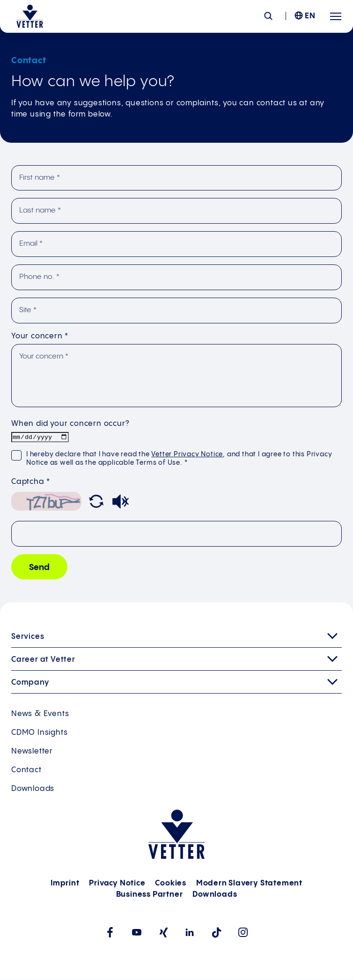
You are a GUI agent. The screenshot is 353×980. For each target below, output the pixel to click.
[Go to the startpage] (30, 16)
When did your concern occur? (70, 424)
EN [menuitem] (310, 16)
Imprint (65, 884)
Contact (26, 771)
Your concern (40, 336)
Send (39, 568)
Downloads (33, 789)
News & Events (40, 714)
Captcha (31, 482)
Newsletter (32, 752)
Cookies (171, 884)
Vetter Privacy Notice (187, 455)
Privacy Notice (117, 884)
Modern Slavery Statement (249, 884)
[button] (96, 504)
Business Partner (150, 895)
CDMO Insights (39, 733)
